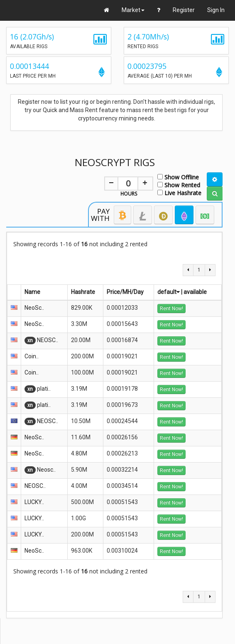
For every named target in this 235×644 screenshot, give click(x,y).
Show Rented (179, 185)
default (169, 292)
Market (133, 10)
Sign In (216, 10)
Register (184, 10)
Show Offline (178, 177)
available (195, 292)
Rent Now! (171, 309)
